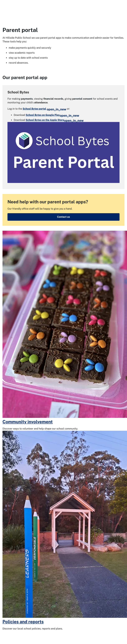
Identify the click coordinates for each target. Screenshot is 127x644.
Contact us (63, 217)
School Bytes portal (45, 109)
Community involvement (28, 422)
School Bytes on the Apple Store (55, 120)
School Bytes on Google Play (53, 115)
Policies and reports (23, 622)
